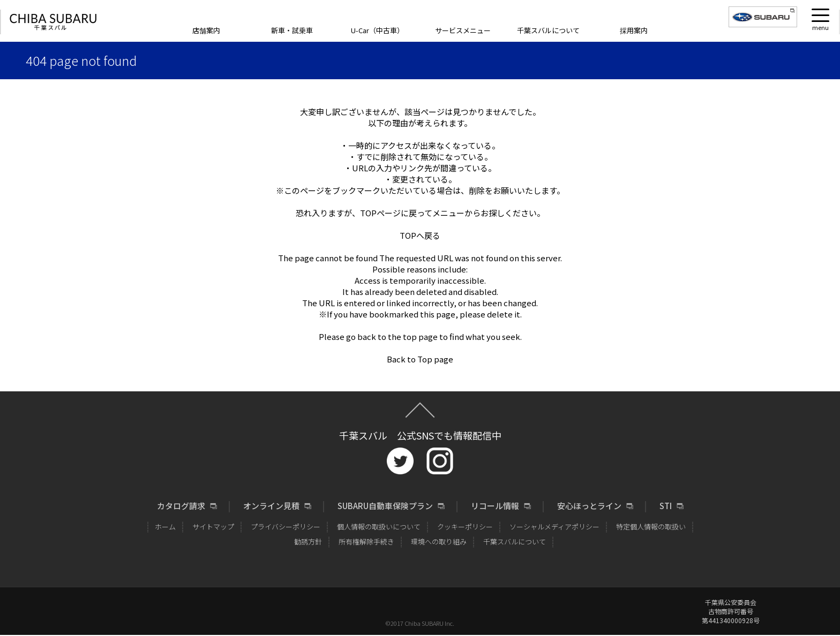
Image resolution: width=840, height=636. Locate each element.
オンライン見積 (271, 506)
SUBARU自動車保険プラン (385, 506)
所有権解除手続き (366, 542)
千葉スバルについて (548, 30)
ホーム (165, 527)
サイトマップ (213, 527)
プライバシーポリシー (286, 527)
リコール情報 (495, 506)
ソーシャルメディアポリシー (554, 527)
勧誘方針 (308, 542)
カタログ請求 (181, 506)
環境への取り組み (439, 542)
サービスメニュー (463, 30)
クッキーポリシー (465, 527)
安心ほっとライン (589, 506)
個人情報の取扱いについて (379, 527)
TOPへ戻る (420, 235)
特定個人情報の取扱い (651, 527)
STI (666, 506)
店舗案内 (206, 30)
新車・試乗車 (292, 30)
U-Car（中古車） (377, 30)
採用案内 (634, 30)
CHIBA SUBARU (53, 22)
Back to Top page (420, 359)
